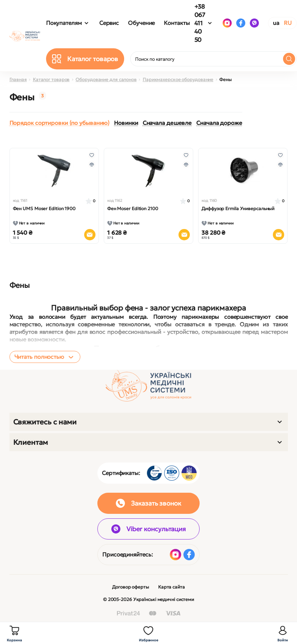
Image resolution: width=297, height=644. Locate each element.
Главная (18, 79)
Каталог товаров (51, 79)
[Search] (289, 59)
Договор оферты (131, 587)
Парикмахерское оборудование (178, 79)
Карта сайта (172, 587)
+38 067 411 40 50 (200, 23)
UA (276, 23)
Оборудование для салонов (106, 79)
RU (288, 23)
